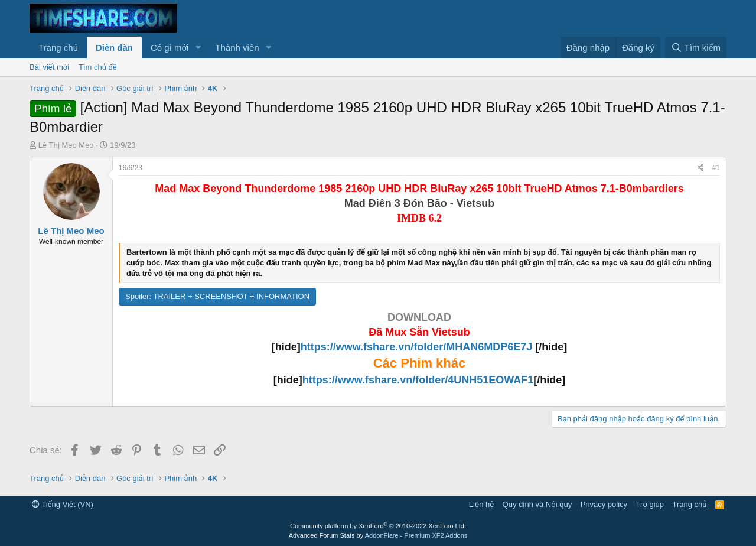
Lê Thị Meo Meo (66, 145)
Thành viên (237, 48)
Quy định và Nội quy (537, 504)
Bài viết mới (49, 67)
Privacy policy (604, 504)
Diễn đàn (114, 48)
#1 (716, 168)
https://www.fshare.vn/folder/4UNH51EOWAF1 (418, 380)
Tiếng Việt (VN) (63, 504)
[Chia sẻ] (701, 168)
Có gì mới (170, 48)
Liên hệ (481, 504)
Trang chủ (58, 48)
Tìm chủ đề (98, 67)
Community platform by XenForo (378, 526)
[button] (198, 48)
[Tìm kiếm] (696, 48)
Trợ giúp (650, 504)
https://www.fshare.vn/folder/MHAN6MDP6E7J (418, 347)
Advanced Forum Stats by (378, 535)
